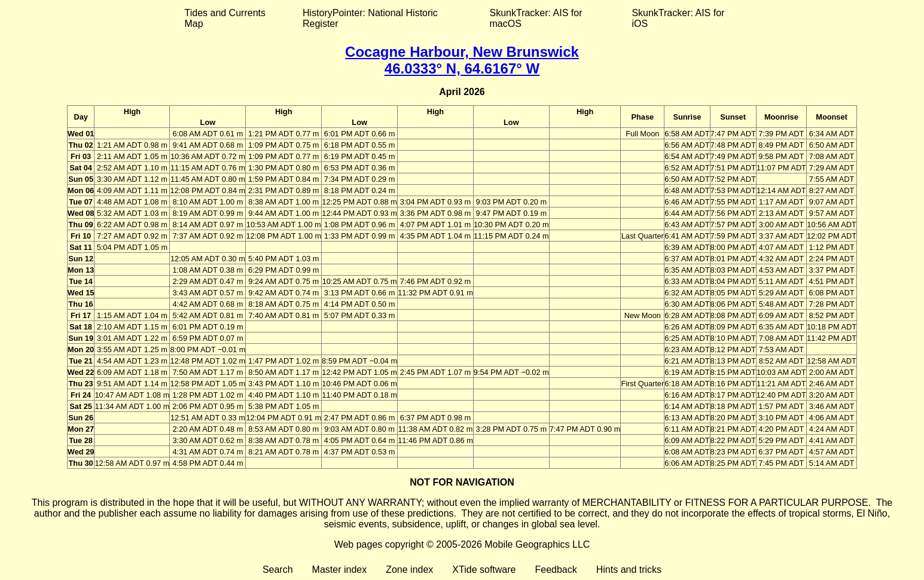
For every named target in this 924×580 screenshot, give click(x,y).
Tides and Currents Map (225, 18)
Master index (340, 570)
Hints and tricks (629, 570)
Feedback (556, 570)
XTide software (484, 570)
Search (278, 570)
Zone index (409, 570)
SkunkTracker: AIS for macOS (536, 18)
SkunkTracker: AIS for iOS (678, 18)
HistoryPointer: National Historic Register (370, 18)
